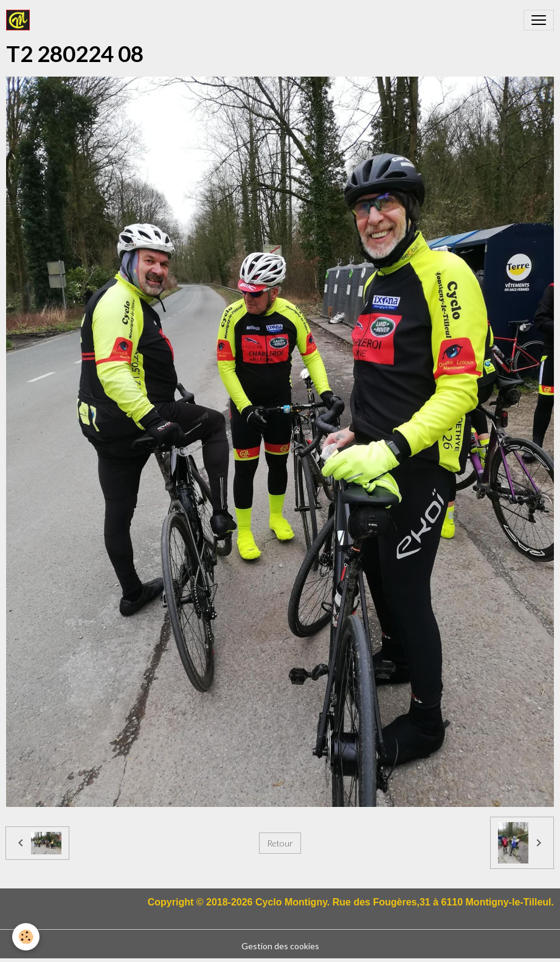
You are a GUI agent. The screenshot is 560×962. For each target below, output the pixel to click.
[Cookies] (26, 937)
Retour (280, 843)
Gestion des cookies (280, 946)
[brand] (20, 20)
